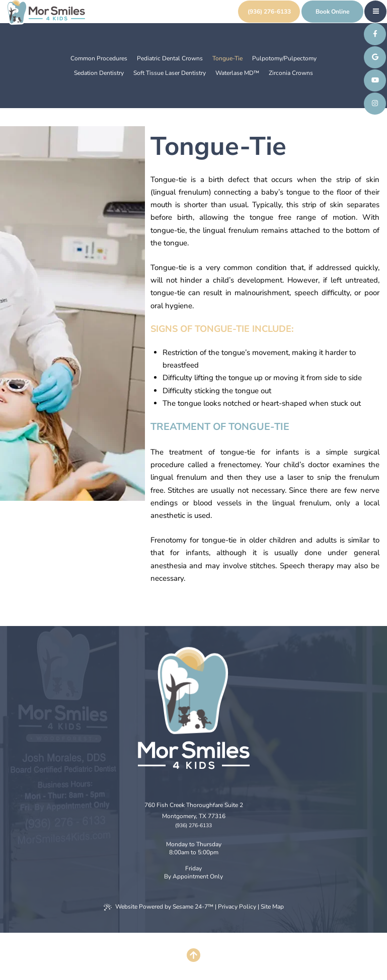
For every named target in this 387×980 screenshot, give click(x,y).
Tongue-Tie (227, 58)
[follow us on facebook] (375, 34)
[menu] (376, 11)
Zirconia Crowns (291, 73)
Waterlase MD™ (237, 73)
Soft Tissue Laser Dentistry (170, 73)
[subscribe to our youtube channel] (375, 80)
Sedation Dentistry (99, 73)
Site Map (272, 907)
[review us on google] (375, 57)
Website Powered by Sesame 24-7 (159, 907)
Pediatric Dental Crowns (170, 58)
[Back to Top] (194, 956)
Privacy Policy (237, 907)
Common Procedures (99, 58)
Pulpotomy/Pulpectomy (284, 58)
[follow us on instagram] (375, 104)
